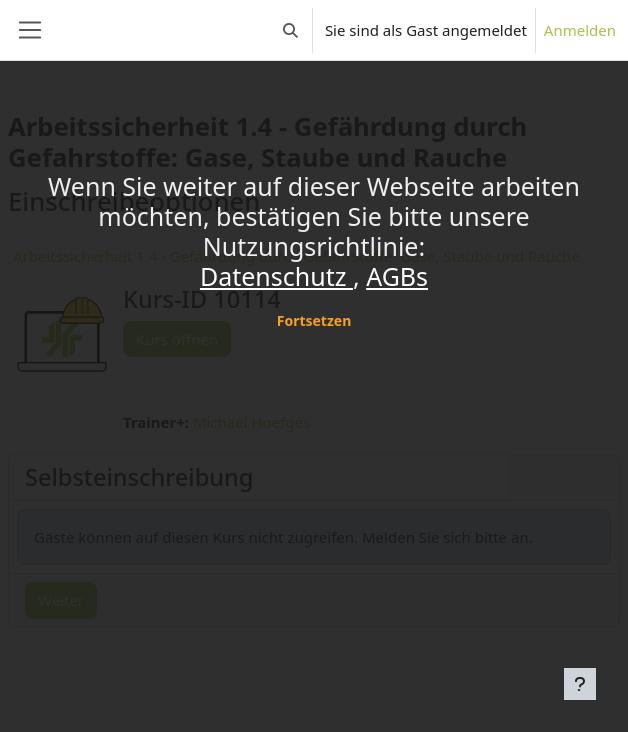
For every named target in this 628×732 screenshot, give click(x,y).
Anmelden (580, 30)
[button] (290, 30)
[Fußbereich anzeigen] (580, 684)
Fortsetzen (314, 320)
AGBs (397, 276)
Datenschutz (276, 276)
